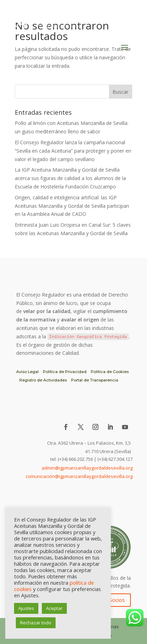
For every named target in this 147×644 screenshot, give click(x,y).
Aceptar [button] (54, 608)
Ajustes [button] (26, 608)
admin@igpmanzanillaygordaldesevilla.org (87, 468)
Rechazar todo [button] (36, 623)
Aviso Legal (27, 372)
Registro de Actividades (43, 380)
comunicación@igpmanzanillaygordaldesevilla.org (79, 476)
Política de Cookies (110, 372)
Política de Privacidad (65, 372)
